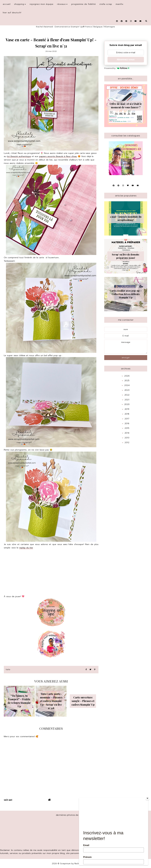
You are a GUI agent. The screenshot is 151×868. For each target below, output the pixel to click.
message (126, 347)
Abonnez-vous (126, 60)
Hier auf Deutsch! (12, 13)
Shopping (19, 4)
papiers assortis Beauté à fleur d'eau (58, 156)
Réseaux (61, 4)
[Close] (147, 798)
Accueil (7, 4)
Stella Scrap (106, 4)
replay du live (26, 548)
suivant (8, 800)
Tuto (8, 669)
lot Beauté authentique (19, 156)
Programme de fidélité (84, 4)
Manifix (120, 4)
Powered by (117, 68)
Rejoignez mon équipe (42, 4)
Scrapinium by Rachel (71, 864)
